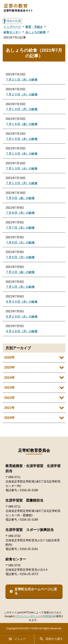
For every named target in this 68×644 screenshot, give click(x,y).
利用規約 (48, 616)
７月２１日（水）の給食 (22, 80)
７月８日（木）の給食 (20, 213)
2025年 (9, 367)
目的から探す (51, 639)
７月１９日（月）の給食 (22, 109)
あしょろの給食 (36, 32)
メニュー (17, 639)
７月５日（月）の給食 (20, 257)
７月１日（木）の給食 (20, 287)
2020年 (9, 418)
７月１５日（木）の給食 (22, 139)
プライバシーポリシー (28, 616)
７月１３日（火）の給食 (22, 168)
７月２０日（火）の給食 (22, 94)
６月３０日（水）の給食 (22, 302)
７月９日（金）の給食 (20, 198)
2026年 (9, 357)
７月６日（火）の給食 (20, 243)
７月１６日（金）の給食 (22, 124)
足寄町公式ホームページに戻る (36, 591)
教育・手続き (34, 27)
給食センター (12, 32)
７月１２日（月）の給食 (22, 183)
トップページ (12, 27)
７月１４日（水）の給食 (22, 154)
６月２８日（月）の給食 (22, 331)
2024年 (9, 378)
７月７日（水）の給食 (20, 228)
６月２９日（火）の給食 (22, 317)
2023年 (9, 388)
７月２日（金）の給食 (20, 272)
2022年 (9, 398)
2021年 (9, 408)
